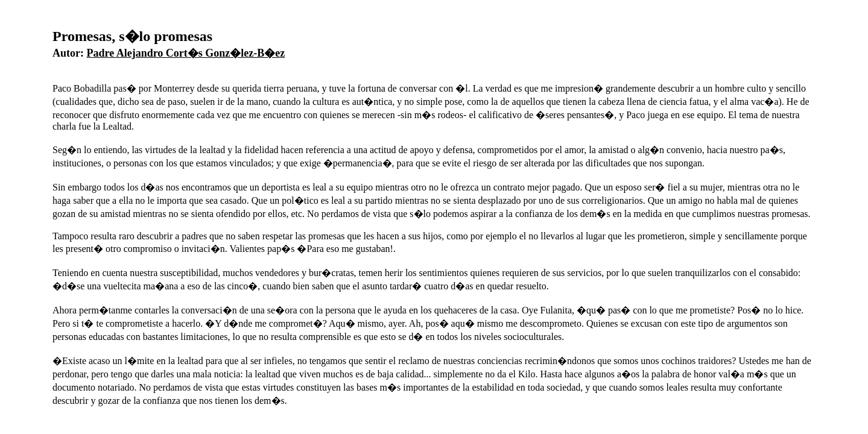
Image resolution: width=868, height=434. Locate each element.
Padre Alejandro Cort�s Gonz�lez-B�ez (186, 53)
